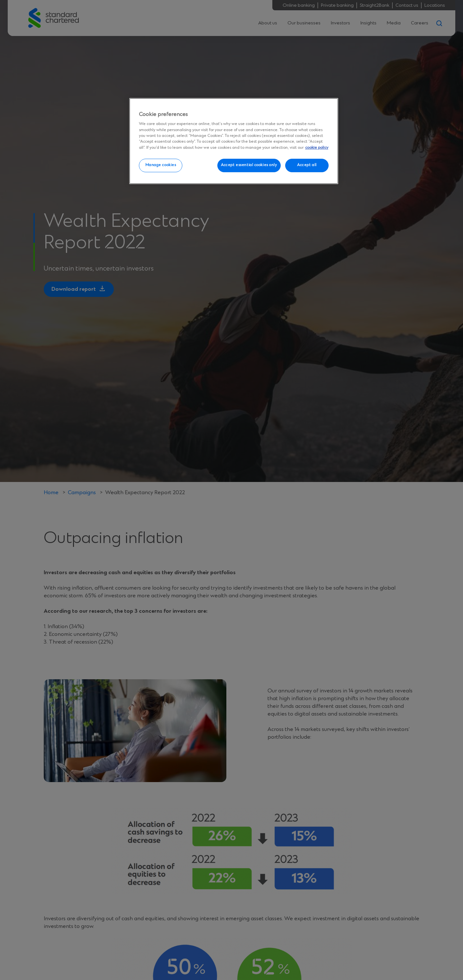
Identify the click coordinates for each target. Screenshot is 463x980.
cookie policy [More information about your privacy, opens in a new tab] (317, 148)
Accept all (307, 165)
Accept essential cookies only (249, 165)
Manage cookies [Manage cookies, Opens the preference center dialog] (161, 165)
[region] (234, 141)
